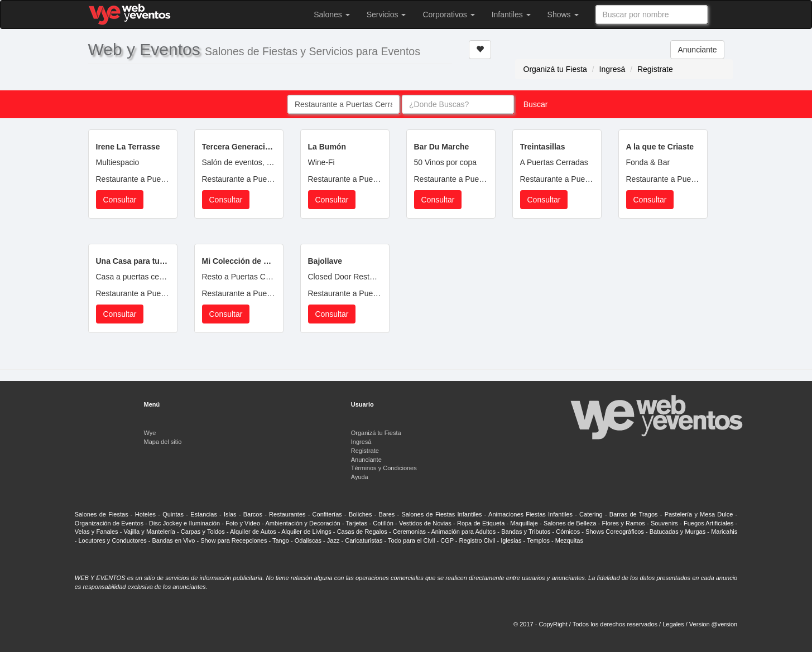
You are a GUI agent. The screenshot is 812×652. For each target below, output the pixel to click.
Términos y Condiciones (384, 468)
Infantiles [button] (511, 15)
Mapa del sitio (163, 442)
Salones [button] (331, 15)
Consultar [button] (120, 200)
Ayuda (360, 477)
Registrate (655, 69)
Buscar (536, 104)
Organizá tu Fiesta (555, 69)
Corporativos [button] (448, 15)
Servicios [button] (386, 15)
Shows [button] (563, 15)
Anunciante (697, 50)
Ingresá (612, 69)
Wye (150, 433)
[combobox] (652, 15)
